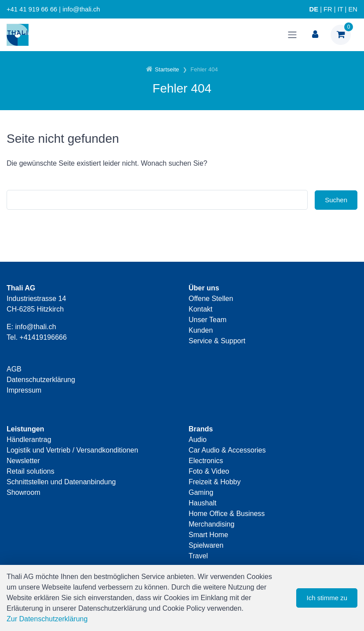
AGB (14, 369)
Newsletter (23, 461)
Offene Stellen (211, 299)
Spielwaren (206, 545)
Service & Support (217, 341)
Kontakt (201, 309)
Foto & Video (209, 471)
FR (328, 9)
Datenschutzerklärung (41, 380)
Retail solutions (31, 471)
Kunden (201, 330)
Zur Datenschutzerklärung (47, 619)
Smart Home (209, 535)
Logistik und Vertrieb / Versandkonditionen (72, 450)
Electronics (206, 461)
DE (314, 9)
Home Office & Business (227, 514)
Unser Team (208, 320)
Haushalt (203, 503)
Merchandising (212, 524)
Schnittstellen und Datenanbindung (61, 482)
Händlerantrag (29, 440)
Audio (198, 440)
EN (353, 9)
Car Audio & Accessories (227, 450)
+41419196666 (43, 337)
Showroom (23, 492)
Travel (199, 556)
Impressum (24, 390)
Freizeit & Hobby (215, 482)
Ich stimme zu (327, 598)
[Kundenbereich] (315, 35)
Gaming (201, 492)
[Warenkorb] (341, 35)
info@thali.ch (36, 327)
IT (340, 9)
